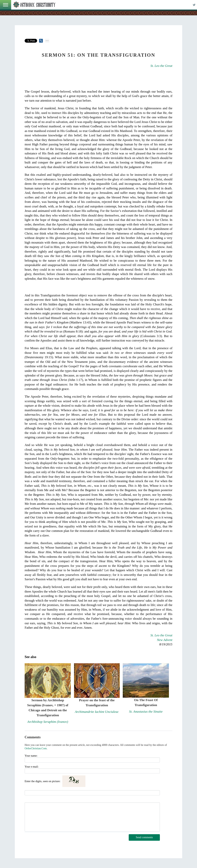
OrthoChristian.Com (36, 748)
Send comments (144, 837)
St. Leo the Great (161, 66)
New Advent (165, 640)
